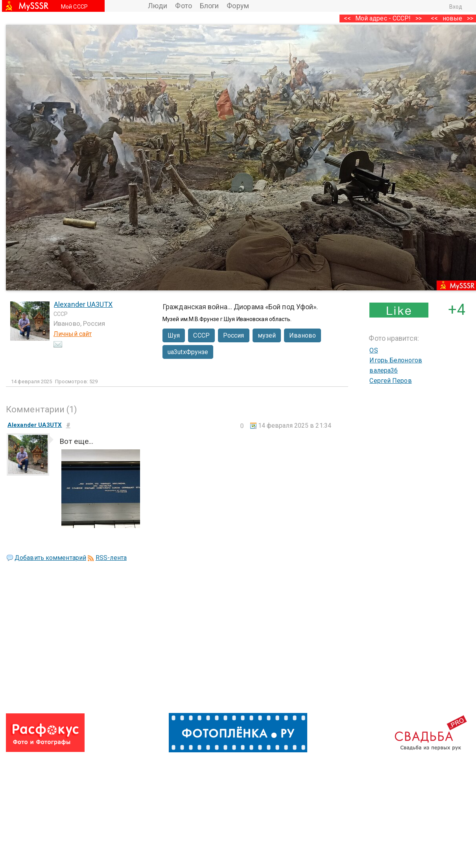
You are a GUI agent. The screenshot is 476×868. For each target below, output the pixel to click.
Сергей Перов (390, 381)
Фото (183, 6)
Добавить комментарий (50, 558)
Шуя (174, 335)
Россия (234, 335)
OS (374, 350)
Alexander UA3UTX (83, 304)
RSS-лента (111, 558)
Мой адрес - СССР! (383, 18)
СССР (201, 335)
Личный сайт (73, 334)
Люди (158, 6)
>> (419, 18)
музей (267, 335)
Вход (456, 7)
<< (434, 18)
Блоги (209, 6)
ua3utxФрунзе (188, 352)
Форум (238, 6)
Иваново (303, 335)
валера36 (384, 370)
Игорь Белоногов (396, 360)
